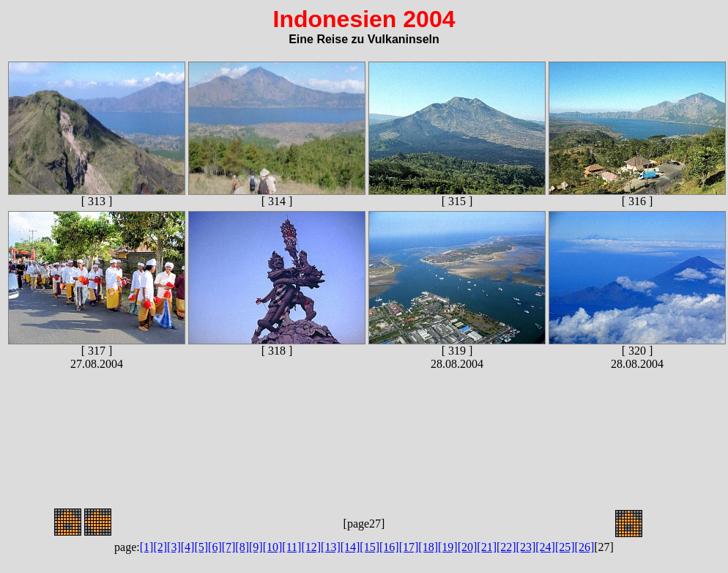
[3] (174, 547)
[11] (291, 547)
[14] (350, 547)
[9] (256, 547)
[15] (369, 547)
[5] (201, 547)
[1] (147, 547)
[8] (242, 547)
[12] (311, 547)
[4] (188, 547)
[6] (215, 547)
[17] (409, 547)
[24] (545, 547)
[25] (565, 547)
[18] (428, 547)
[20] (468, 547)
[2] (160, 547)
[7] (229, 547)
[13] (331, 547)
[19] (448, 547)
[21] (487, 547)
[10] (273, 547)
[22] (506, 547)
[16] (389, 547)
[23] (526, 547)
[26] (585, 547)
